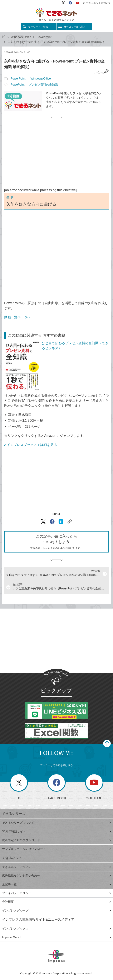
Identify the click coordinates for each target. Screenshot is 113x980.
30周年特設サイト (56, 831)
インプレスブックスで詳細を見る (32, 445)
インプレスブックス (56, 929)
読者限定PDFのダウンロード (56, 840)
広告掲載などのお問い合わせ (56, 876)
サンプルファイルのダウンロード (56, 849)
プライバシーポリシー (56, 893)
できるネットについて (97, 3)
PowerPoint (44, 37)
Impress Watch (56, 937)
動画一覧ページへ (18, 317)
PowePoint (17, 85)
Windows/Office (21, 37)
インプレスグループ (56, 910)
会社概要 (56, 902)
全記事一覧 (56, 884)
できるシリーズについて (56, 823)
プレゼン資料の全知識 (43, 85)
